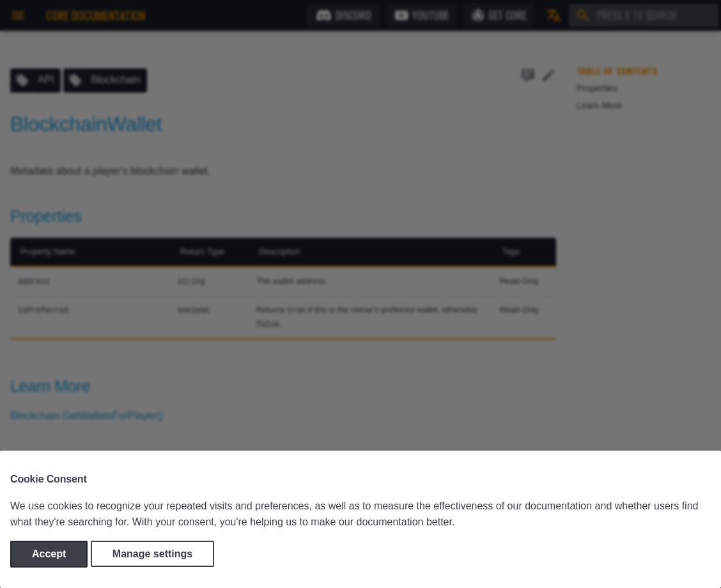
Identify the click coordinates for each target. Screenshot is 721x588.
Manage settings (152, 554)
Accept (49, 554)
